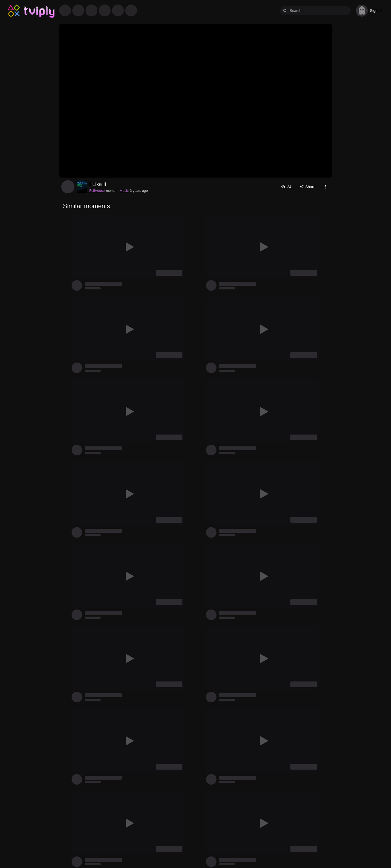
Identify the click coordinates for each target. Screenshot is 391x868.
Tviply (14, 11)
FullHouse (68, 187)
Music (124, 191)
